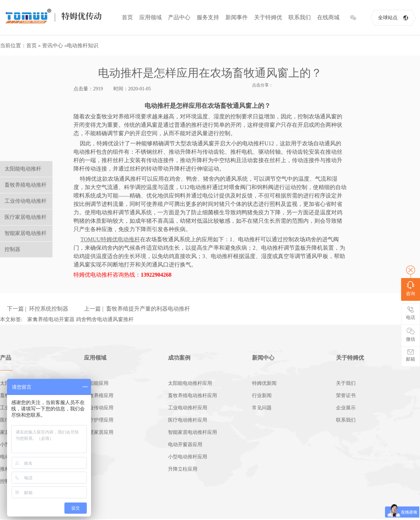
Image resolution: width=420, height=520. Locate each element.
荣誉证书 (346, 396)
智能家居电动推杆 (26, 233)
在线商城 (328, 17)
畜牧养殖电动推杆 (26, 185)
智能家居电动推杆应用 (192, 432)
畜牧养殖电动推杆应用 (192, 396)
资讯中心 (52, 46)
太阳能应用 (96, 383)
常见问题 (262, 408)
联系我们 (300, 17)
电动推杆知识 (83, 46)
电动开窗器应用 (185, 445)
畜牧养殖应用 (99, 396)
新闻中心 (263, 358)
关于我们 (346, 383)
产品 (6, 358)
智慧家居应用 (99, 432)
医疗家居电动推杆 (26, 217)
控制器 (12, 249)
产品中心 (179, 17)
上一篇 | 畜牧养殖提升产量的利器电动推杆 (137, 309)
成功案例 (179, 358)
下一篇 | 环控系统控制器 (38, 309)
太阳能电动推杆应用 (190, 383)
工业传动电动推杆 (26, 201)
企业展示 (346, 408)
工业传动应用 (99, 408)
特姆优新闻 (264, 383)
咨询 (411, 289)
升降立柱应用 (183, 469)
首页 (127, 17)
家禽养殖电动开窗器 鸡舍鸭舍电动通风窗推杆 (80, 319)
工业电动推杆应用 (188, 408)
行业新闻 (262, 396)
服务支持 (208, 17)
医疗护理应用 (99, 420)
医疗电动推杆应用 (188, 420)
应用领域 (150, 17)
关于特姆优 (268, 17)
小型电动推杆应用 (188, 457)
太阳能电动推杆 (23, 169)
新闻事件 (237, 17)
